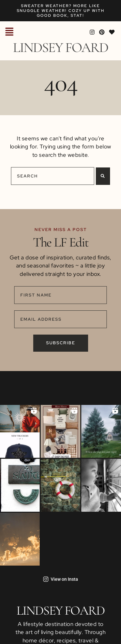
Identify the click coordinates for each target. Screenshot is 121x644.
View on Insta (60, 579)
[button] (9, 32)
